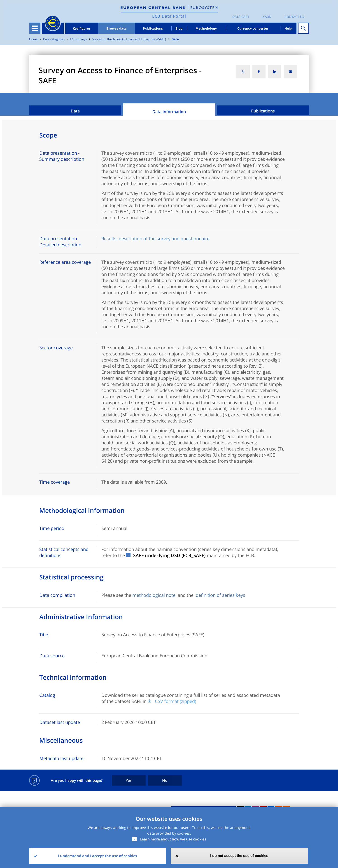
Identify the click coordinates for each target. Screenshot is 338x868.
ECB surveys (78, 39)
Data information (169, 112)
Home (33, 39)
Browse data (116, 28)
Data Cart (241, 17)
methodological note (154, 595)
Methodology (206, 28)
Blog (179, 28)
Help (288, 28)
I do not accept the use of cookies (239, 856)
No (165, 780)
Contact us (294, 17)
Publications (153, 28)
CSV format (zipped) (176, 701)
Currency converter (253, 28)
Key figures (82, 28)
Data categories (54, 39)
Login (267, 17)
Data (175, 39)
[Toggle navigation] (35, 28)
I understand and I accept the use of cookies (98, 856)
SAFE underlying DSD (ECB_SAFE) (169, 555)
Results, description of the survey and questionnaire (155, 239)
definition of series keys (220, 595)
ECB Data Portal (169, 16)
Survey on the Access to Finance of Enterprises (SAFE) (129, 39)
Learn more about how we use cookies (173, 839)
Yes (129, 780)
